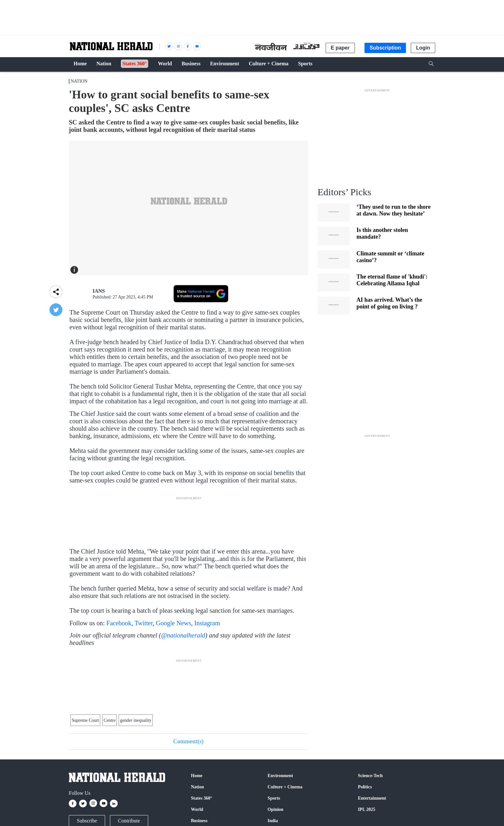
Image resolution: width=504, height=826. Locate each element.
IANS (99, 291)
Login (423, 48)
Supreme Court (85, 720)
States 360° (202, 798)
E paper (340, 48)
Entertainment (372, 798)
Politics (365, 787)
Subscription (385, 48)
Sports (274, 798)
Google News (173, 623)
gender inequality (136, 720)
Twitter (144, 623)
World (197, 809)
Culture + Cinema (285, 787)
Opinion (276, 809)
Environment (280, 776)
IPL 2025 (366, 809)
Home (197, 776)
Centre (109, 720)
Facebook (119, 623)
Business (199, 821)
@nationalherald (183, 635)
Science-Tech (370, 776)
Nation (79, 81)
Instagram (207, 623)
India (273, 821)
